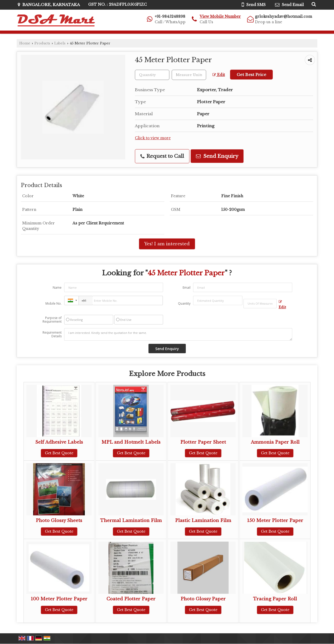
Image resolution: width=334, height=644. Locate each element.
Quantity (184, 303)
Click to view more (153, 138)
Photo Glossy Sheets (59, 521)
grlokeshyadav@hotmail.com (284, 16)
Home (25, 43)
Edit (219, 75)
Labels (60, 43)
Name (57, 288)
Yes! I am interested (167, 244)
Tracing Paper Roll (275, 599)
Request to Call (162, 156)
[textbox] (189, 75)
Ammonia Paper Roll (275, 442)
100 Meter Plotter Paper (59, 599)
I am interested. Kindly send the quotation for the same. (178, 334)
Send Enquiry (217, 156)
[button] (220, 16)
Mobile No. (53, 303)
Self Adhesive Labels (59, 442)
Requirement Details (52, 334)
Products (42, 43)
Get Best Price (251, 75)
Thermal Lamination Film (131, 521)
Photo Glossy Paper (203, 599)
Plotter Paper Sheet (203, 442)
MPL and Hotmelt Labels (131, 442)
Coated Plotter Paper (131, 599)
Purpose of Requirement (52, 320)
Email (187, 288)
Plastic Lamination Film (203, 521)
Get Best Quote (59, 453)
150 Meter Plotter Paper (275, 521)
